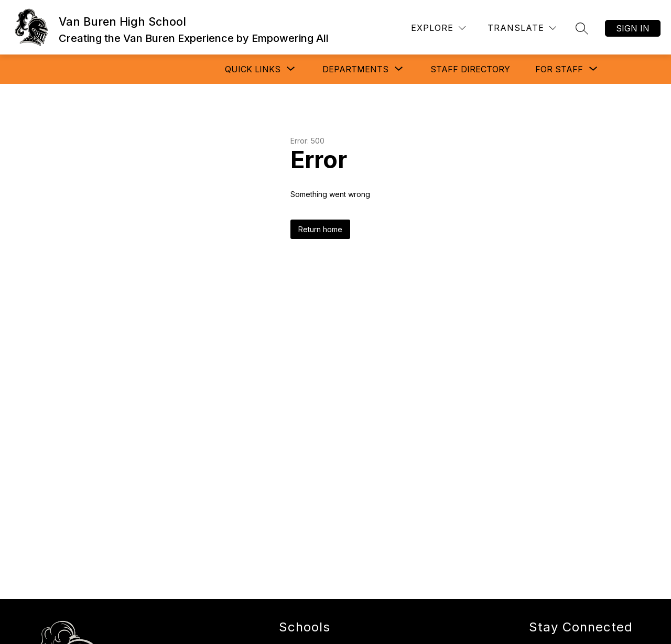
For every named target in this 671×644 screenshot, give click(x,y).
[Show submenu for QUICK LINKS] (253, 69)
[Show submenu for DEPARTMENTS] (355, 69)
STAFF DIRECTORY (470, 69)
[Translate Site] (522, 28)
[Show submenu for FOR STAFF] (559, 69)
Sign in (633, 28)
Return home (320, 229)
